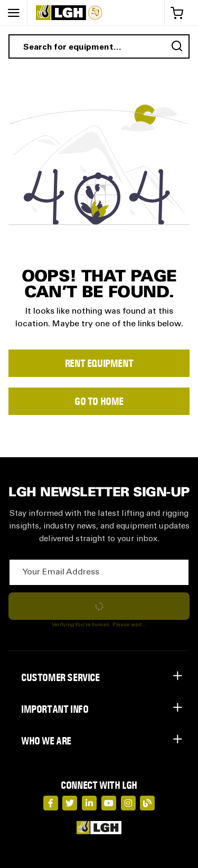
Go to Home (99, 401)
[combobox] (99, 46)
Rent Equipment (99, 363)
